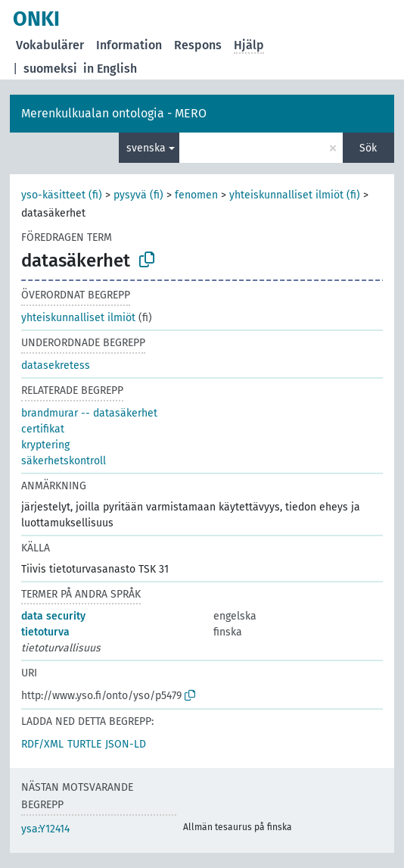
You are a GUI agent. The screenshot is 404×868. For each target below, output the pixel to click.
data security (53, 616)
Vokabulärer (50, 45)
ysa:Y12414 (45, 829)
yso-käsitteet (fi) (62, 195)
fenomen (196, 195)
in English (110, 69)
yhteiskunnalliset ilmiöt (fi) (295, 195)
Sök (368, 148)
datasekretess (56, 365)
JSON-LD (126, 744)
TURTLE (84, 744)
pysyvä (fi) (138, 195)
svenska (146, 148)
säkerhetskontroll (64, 461)
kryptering (45, 445)
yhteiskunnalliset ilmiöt (78, 318)
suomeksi (50, 69)
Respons (198, 45)
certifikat (43, 429)
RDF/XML (42, 744)
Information (129, 45)
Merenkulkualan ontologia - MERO (114, 113)
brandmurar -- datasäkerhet (89, 413)
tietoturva (45, 632)
